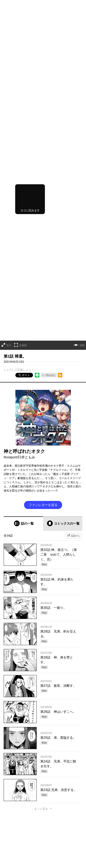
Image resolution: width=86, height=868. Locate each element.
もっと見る (41, 583)
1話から (75, 310)
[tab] (23, 298)
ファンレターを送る (43, 279)
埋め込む (51, 150)
